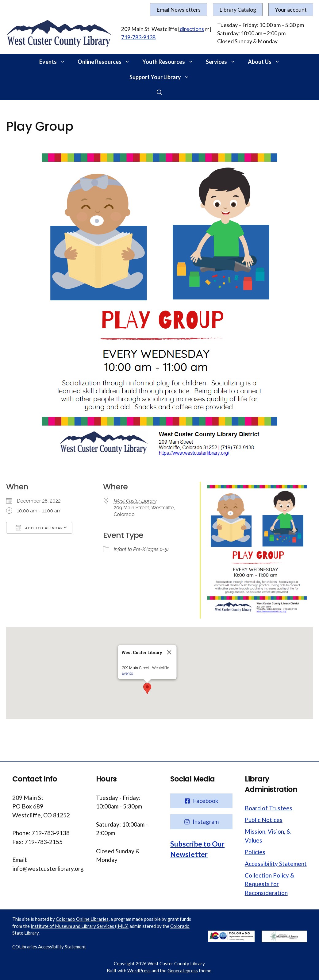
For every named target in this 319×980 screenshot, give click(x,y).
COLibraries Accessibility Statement (49, 947)
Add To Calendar (39, 528)
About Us (267, 62)
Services (224, 62)
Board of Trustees (269, 808)
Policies (255, 852)
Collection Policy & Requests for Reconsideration (270, 884)
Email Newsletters (179, 10)
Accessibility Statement (276, 864)
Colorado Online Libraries (82, 919)
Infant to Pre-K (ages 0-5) (141, 549)
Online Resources (107, 62)
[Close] (169, 652)
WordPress (139, 970)
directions (192, 29)
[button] (64, 62)
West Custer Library (135, 501)
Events (55, 62)
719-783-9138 (138, 37)
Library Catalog (238, 10)
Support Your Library (163, 77)
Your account (291, 10)
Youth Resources (171, 62)
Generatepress (183, 970)
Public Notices (264, 820)
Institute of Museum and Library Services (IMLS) (80, 926)
